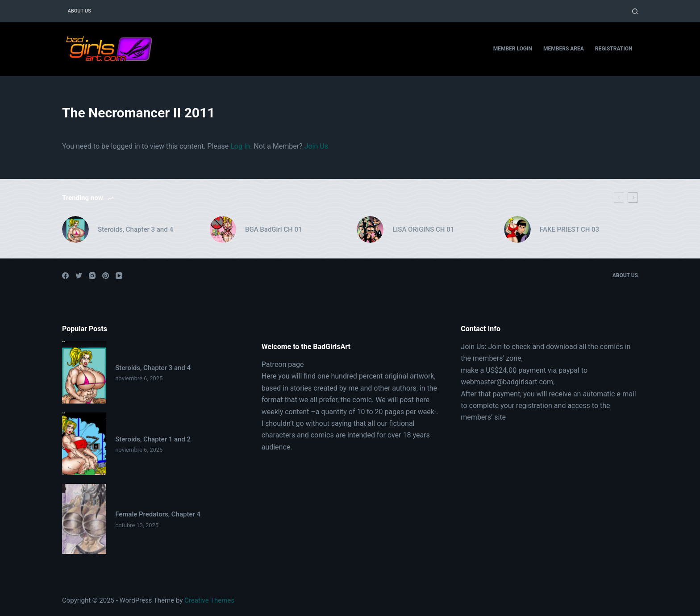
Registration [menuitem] (614, 49)
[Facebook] (65, 276)
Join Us (316, 146)
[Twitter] (79, 276)
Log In (240, 146)
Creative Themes (209, 600)
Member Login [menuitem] (513, 49)
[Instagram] (92, 276)
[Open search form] (635, 11)
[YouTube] (119, 276)
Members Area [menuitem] (564, 49)
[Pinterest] (106, 276)
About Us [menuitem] (79, 11)
